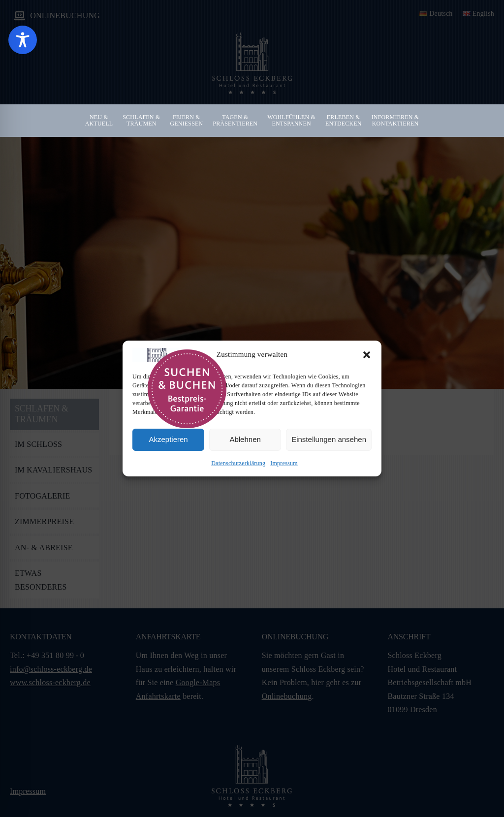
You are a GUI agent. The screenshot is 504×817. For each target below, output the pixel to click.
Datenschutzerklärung (238, 463)
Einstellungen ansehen (329, 439)
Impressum (284, 463)
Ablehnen (245, 439)
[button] (367, 355)
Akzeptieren (168, 439)
